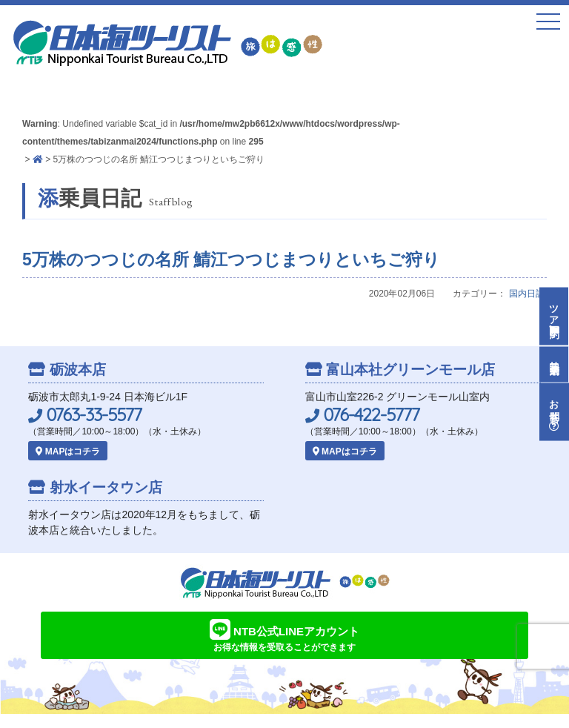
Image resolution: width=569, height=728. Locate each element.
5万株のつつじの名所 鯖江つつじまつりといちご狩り (231, 259)
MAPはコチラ (68, 451)
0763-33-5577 (85, 415)
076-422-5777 (362, 415)
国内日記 (527, 294)
